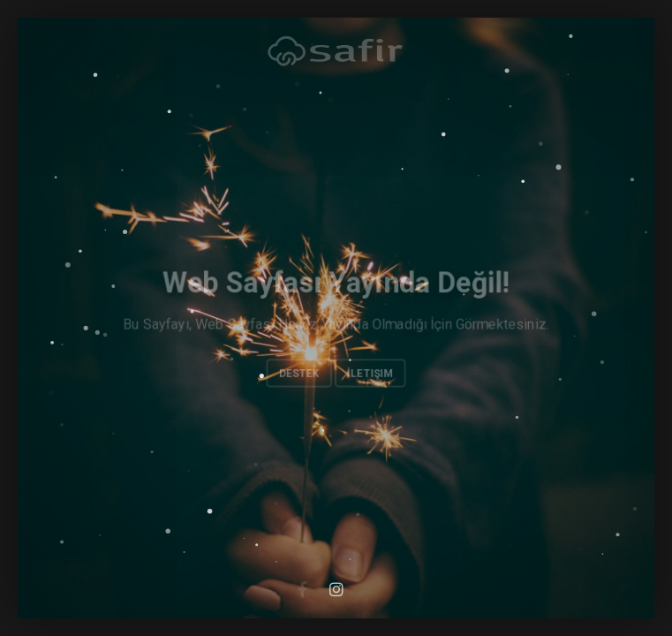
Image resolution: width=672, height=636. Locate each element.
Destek (298, 373)
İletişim (370, 373)
